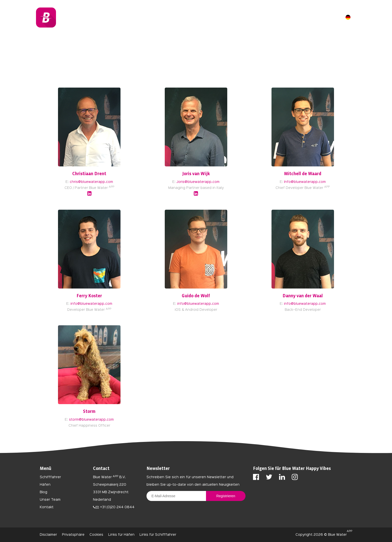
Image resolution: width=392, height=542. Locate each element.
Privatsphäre (73, 535)
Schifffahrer (50, 477)
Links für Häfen (121, 535)
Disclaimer (48, 535)
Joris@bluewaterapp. (194, 182)
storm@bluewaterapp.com (91, 420)
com (109, 182)
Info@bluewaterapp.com (305, 182)
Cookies (96, 535)
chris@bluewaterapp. (88, 182)
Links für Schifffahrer (158, 535)
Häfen (45, 485)
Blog (43, 492)
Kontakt (47, 507)
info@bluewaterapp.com (91, 304)
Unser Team (50, 500)
